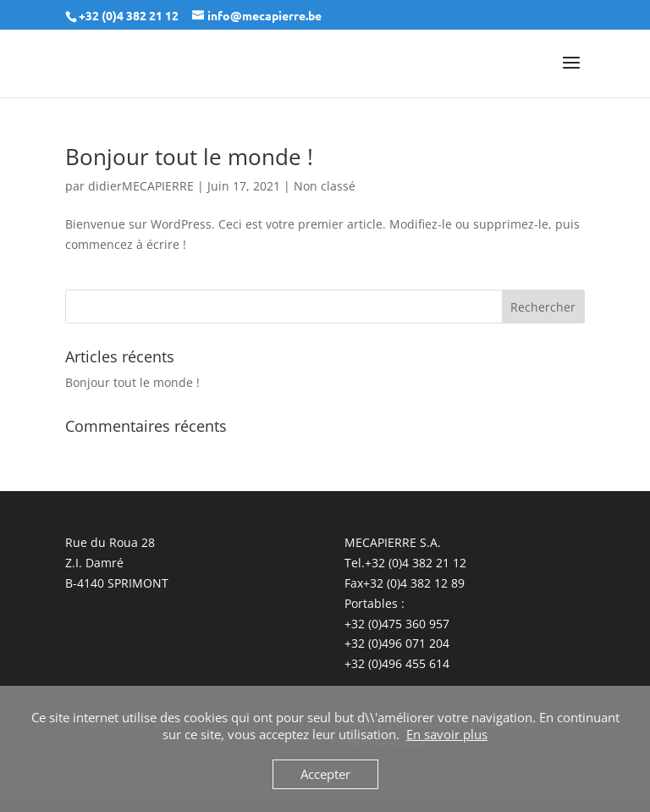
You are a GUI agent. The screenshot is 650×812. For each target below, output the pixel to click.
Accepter (325, 774)
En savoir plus (447, 734)
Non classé (325, 186)
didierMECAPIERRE (141, 186)
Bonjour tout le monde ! (189, 157)
